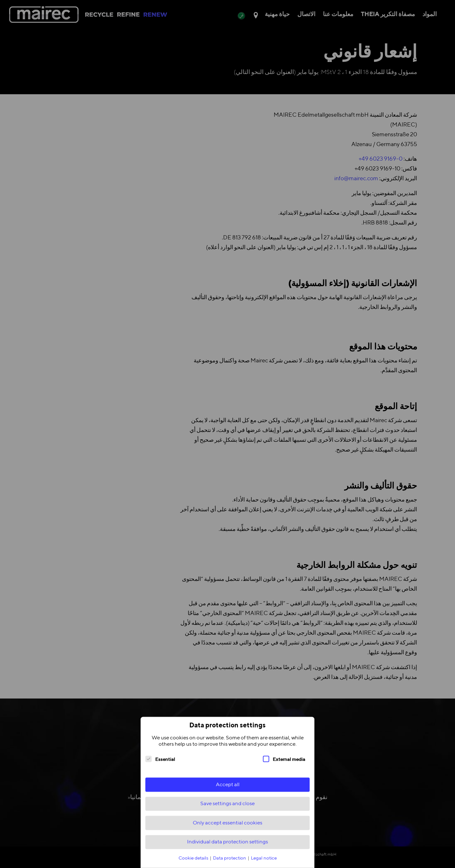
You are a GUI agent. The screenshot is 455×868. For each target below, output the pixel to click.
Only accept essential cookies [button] (227, 827)
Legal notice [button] (264, 863)
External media (284, 763)
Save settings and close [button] (227, 808)
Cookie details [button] (194, 863)
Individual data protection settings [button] (227, 846)
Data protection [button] (230, 863)
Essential (160, 763)
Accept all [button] (228, 789)
